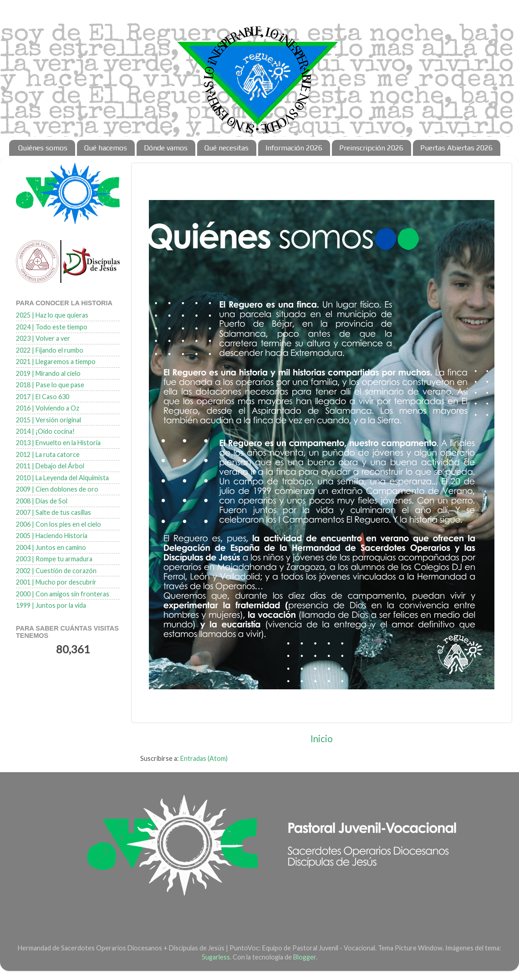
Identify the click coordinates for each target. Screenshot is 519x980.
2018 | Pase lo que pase (50, 385)
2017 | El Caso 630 (43, 397)
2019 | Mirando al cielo (48, 373)
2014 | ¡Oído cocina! (45, 431)
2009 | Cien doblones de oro (57, 489)
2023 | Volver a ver (43, 338)
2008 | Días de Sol (42, 501)
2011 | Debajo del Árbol (50, 466)
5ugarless (216, 957)
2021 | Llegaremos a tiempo (56, 362)
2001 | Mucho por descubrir (56, 582)
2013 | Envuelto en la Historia (58, 443)
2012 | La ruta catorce (48, 454)
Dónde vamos (166, 148)
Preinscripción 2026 (371, 148)
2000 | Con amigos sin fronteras (63, 594)
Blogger (305, 957)
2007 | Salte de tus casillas (53, 512)
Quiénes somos (43, 148)
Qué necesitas (226, 148)
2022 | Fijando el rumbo (50, 350)
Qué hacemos (106, 148)
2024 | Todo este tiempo (52, 327)
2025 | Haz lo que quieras (52, 315)
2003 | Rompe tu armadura (54, 559)
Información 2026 (294, 148)
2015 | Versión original (48, 420)
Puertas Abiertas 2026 (456, 148)
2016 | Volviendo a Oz (48, 408)
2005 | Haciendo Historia (52, 536)
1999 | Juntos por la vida (51, 605)
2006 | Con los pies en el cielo (59, 524)
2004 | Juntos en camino (51, 547)
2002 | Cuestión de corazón (56, 571)
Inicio (322, 739)
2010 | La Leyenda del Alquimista (62, 478)
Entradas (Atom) (204, 758)
